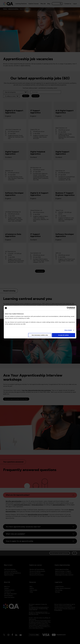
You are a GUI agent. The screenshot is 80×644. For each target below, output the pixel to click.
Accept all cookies (64, 335)
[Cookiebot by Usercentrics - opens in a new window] (68, 308)
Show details (68, 330)
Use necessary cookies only (40, 335)
